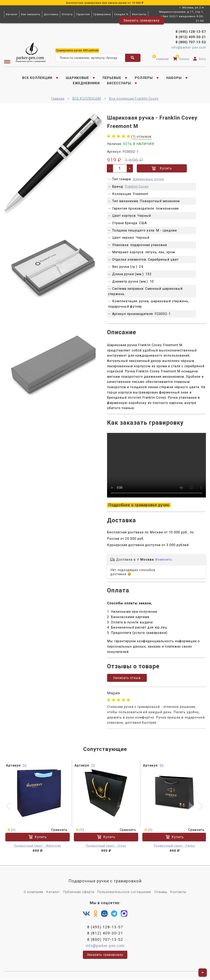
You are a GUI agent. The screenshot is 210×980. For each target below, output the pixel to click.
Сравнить (57, 830)
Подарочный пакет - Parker (175, 846)
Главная (58, 99)
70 (93, 766)
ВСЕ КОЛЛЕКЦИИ (37, 78)
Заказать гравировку (142, 20)
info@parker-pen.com (189, 47)
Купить (162, 169)
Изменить (164, 560)
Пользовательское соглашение (124, 892)
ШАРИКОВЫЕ (77, 78)
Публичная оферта (79, 892)
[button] (9, 807)
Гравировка (102, 14)
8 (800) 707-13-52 (191, 42)
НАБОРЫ (174, 78)
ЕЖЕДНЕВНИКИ (86, 83)
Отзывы (161, 892)
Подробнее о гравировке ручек (139, 505)
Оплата (67, 14)
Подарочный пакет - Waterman (38, 846)
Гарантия (83, 14)
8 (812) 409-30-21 (191, 37)
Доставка (51, 14)
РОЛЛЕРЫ (144, 78)
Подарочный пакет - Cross (106, 846)
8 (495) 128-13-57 (191, 32)
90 (162, 766)
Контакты (139, 14)
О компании (34, 892)
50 (25, 766)
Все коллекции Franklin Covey (134, 99)
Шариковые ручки (148, 179)
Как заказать (31, 14)
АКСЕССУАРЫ (119, 83)
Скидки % (121, 14)
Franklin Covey (137, 187)
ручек (77, 50)
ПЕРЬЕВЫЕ (112, 78)
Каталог (12, 14)
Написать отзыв (127, 678)
